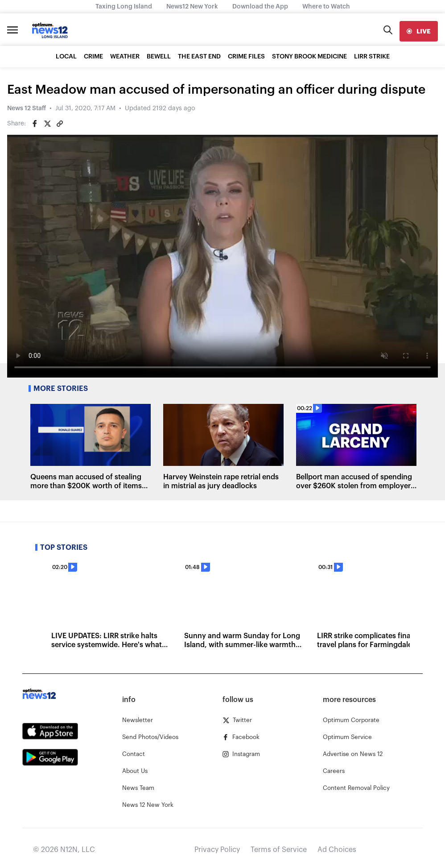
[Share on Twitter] (47, 124)
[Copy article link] (60, 124)
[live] (419, 31)
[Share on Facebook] (35, 124)
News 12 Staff (27, 108)
